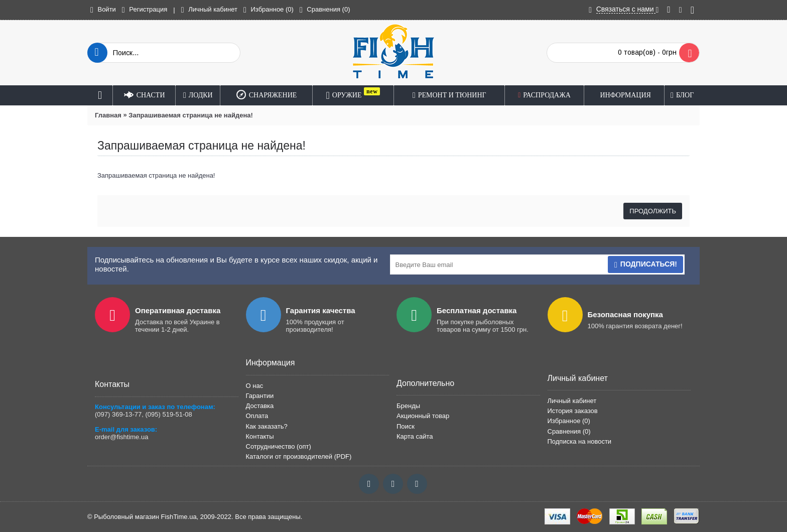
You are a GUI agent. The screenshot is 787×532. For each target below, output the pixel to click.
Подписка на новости (580, 441)
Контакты (260, 436)
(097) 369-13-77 (118, 414)
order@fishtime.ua (121, 437)
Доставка (260, 406)
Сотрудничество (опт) (279, 446)
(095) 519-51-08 (168, 414)
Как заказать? (267, 426)
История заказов (573, 411)
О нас (255, 386)
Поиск (406, 426)
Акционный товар (423, 416)
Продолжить (653, 211)
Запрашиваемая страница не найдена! (190, 115)
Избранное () (569, 421)
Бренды (408, 406)
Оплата (257, 416)
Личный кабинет (572, 401)
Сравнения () (569, 431)
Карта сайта (415, 436)
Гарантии (260, 396)
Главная (108, 115)
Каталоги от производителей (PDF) (299, 456)
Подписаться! (645, 264)
